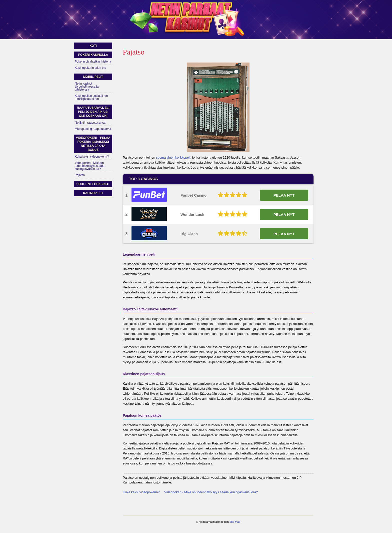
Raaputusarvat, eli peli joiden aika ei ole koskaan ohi (93, 112)
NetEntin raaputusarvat (90, 123)
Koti (93, 46)
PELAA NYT (284, 195)
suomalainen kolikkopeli (173, 157)
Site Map (235, 522)
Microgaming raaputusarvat (93, 129)
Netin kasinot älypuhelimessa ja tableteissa (87, 87)
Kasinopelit (93, 193)
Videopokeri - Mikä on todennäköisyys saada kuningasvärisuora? (211, 492)
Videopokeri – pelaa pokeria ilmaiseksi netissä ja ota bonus (93, 144)
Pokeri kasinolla (93, 55)
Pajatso (80, 175)
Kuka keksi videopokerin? (141, 492)
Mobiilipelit (93, 77)
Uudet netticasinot (93, 184)
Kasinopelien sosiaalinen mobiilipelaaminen (91, 97)
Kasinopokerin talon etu (90, 68)
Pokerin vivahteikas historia (93, 62)
